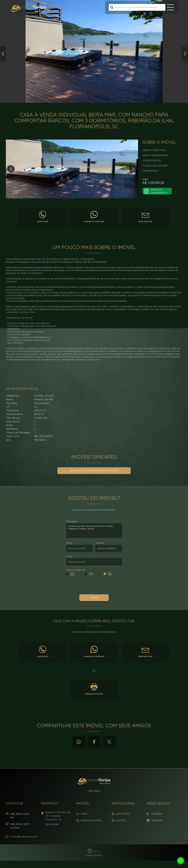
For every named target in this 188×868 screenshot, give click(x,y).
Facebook (94, 742)
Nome (69, 543)
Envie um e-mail (145, 221)
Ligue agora (43, 221)
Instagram (157, 820)
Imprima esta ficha (94, 694)
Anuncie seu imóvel (91, 820)
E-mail (69, 556)
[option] (94, 51)
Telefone (100, 543)
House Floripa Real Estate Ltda (94, 782)
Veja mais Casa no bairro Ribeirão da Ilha (94, 470)
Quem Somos (123, 814)
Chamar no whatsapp (94, 221)
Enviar (94, 598)
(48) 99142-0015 (24, 817)
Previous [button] (3, 54)
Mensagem (72, 521)
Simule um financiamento (159, 191)
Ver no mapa (52, 824)
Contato (121, 820)
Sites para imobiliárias (94, 855)
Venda (84, 814)
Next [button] (185, 54)
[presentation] (94, 586)
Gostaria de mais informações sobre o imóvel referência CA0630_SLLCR (94, 531)
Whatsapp (79, 742)
